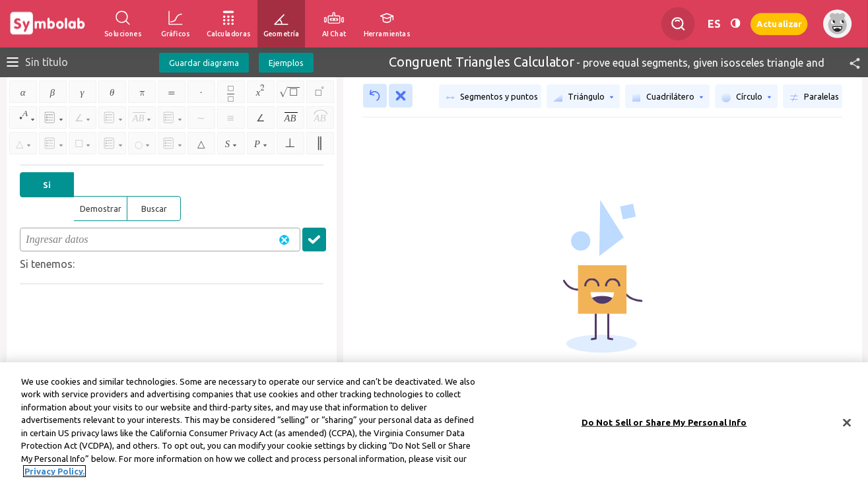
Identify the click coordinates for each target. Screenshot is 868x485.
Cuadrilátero (667, 97)
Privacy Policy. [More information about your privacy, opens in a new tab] (54, 474)
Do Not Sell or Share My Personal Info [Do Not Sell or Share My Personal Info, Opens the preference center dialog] (664, 424)
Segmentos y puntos (492, 97)
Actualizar (779, 23)
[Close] (847, 425)
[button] (849, 62)
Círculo (746, 97)
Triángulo (583, 97)
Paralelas (814, 97)
